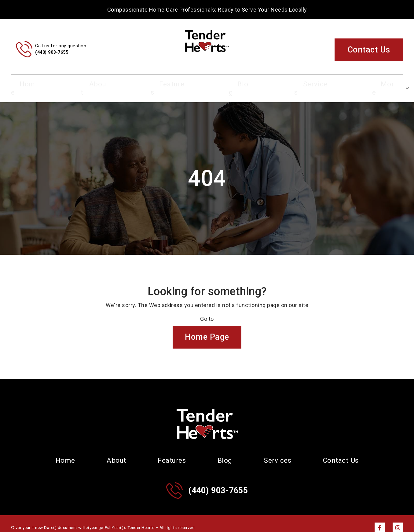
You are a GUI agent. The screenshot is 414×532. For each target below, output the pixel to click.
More (353, 84)
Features (179, 84)
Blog (237, 84)
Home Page (207, 329)
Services (295, 84)
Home (62, 84)
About (118, 84)
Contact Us (369, 50)
